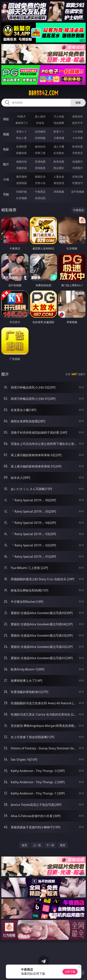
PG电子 (22, 116)
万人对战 (59, 116)
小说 (6, 179)
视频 (6, 134)
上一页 (37, 845)
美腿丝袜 (22, 168)
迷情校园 (22, 183)
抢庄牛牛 (78, 123)
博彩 (6, 119)
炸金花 (40, 123)
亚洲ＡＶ (22, 131)
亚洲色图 (40, 162)
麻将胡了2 (22, 123)
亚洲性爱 (22, 147)
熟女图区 (59, 168)
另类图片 (78, 168)
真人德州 (40, 116)
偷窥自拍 (22, 162)
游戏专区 (78, 116)
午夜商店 (40, 192)
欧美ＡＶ (59, 131)
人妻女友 (59, 177)
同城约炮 (22, 192)
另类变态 (78, 153)
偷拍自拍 (40, 147)
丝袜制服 (40, 138)
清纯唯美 (40, 168)
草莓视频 (59, 192)
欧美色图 (59, 162)
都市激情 (22, 177)
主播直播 (59, 138)
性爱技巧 (78, 183)
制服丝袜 (22, 153)
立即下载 (70, 972)
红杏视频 (22, 198)
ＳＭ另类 (78, 138)
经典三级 (40, 153)
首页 (24, 845)
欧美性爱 (78, 147)
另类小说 (40, 183)
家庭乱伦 (40, 177)
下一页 (50, 845)
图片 (6, 164)
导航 (6, 194)
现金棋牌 (59, 123)
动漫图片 (78, 162)
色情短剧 (40, 198)
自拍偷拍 (40, 131)
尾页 (63, 845)
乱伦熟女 (59, 153)
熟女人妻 (22, 138)
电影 (6, 149)
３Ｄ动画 (78, 131)
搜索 (78, 103)
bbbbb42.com (43, 93)
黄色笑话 (59, 183)
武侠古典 (78, 177)
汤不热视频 (78, 192)
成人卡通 (59, 147)
